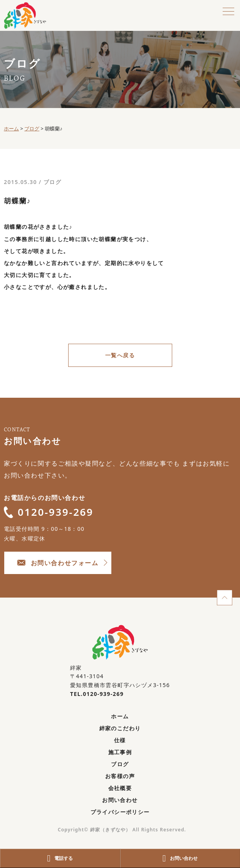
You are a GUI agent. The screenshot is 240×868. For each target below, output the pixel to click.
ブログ (52, 182)
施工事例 (120, 752)
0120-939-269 (49, 512)
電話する (60, 858)
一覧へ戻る (120, 355)
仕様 (120, 740)
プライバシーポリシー (120, 812)
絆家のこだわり (120, 728)
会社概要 (120, 788)
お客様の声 (120, 776)
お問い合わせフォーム (58, 563)
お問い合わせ (120, 800)
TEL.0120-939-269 (97, 694)
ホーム (120, 716)
